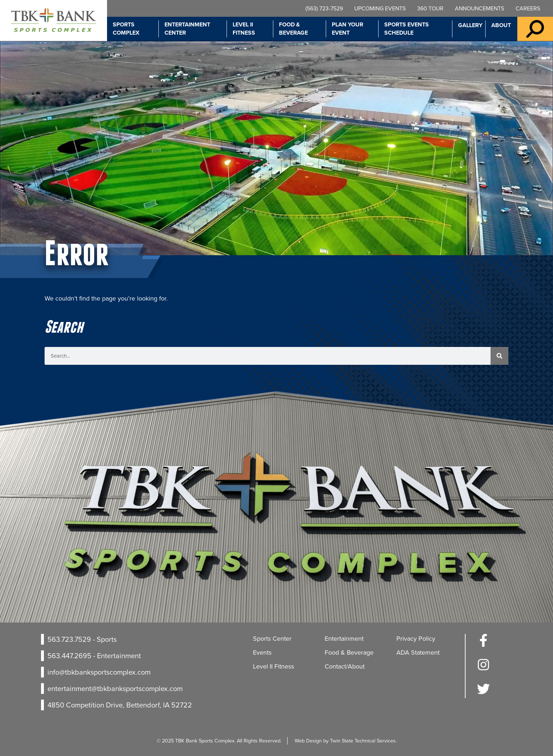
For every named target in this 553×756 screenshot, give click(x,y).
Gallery (470, 25)
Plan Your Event (347, 29)
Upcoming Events (380, 8)
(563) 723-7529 (324, 8)
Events (262, 652)
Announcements (480, 8)
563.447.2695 (69, 656)
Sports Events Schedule (407, 29)
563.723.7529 (69, 639)
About (501, 25)
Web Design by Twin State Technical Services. (346, 741)
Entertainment (344, 639)
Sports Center (272, 639)
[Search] (499, 356)
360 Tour (430, 8)
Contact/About (345, 666)
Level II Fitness (244, 29)
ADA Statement (418, 652)
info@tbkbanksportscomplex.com (99, 672)
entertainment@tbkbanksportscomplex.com (115, 689)
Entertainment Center (187, 29)
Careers (528, 8)
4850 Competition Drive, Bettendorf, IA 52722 (120, 705)
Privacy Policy (416, 639)
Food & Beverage (293, 29)
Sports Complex (126, 29)
